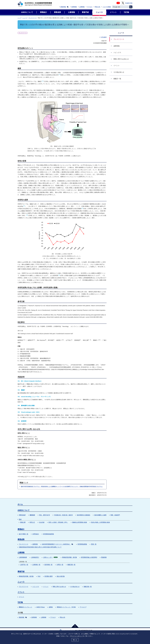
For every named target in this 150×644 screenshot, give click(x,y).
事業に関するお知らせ (59, 587)
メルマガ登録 (107, 7)
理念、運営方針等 (44, 515)
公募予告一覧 (24, 565)
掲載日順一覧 (71, 565)
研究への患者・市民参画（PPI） (58, 522)
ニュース (25, 18)
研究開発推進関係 (49, 534)
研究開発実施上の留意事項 (89, 557)
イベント (46, 587)
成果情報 (35, 544)
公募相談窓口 (35, 557)
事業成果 (21, 539)
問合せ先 (98, 7)
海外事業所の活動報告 (84, 515)
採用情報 (74, 7)
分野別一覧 (60, 565)
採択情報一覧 (48, 565)
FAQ (39, 576)
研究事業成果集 (82, 544)
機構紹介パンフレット (26, 607)
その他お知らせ (75, 587)
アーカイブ (83, 607)
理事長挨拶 (22, 515)
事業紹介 (21, 529)
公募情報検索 (23, 557)
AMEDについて (24, 510)
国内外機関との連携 (100, 515)
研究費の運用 (49, 576)
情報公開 (23, 522)
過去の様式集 (61, 576)
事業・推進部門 (115, 515)
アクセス (90, 7)
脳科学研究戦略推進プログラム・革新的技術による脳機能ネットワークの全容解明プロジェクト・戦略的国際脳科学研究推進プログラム (62, 486)
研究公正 (32, 522)
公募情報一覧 (36, 565)
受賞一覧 (94, 544)
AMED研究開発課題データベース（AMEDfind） (57, 544)
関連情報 (104, 557)
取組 (20, 519)
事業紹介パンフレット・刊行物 (66, 607)
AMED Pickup (40, 607)
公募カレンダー (50, 557)
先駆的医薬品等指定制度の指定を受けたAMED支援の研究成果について (40, 547)
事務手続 (21, 572)
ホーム (20, 504)
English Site (129, 3)
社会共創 (42, 522)
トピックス (36, 587)
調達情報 (64, 7)
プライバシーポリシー (76, 636)
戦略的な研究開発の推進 (80, 522)
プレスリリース (33, 18)
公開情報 (82, 7)
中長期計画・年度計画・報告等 (63, 515)
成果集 (51, 607)
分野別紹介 (36, 534)
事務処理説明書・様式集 (70, 557)
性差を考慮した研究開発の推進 (100, 522)
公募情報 (21, 553)
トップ (19, 18)
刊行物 (20, 602)
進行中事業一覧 (24, 534)
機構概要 (32, 515)
